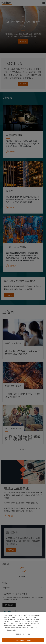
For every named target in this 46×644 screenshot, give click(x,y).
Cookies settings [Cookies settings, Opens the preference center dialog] (23, 634)
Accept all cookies (23, 640)
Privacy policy (11, 630)
